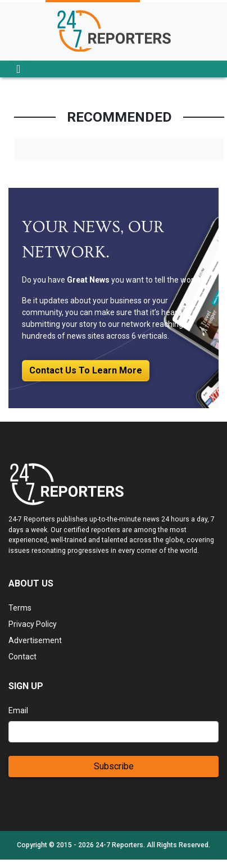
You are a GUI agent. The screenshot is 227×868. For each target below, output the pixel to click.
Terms (20, 608)
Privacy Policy (33, 624)
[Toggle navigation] (18, 69)
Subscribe (114, 766)
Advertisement (35, 640)
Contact (22, 657)
